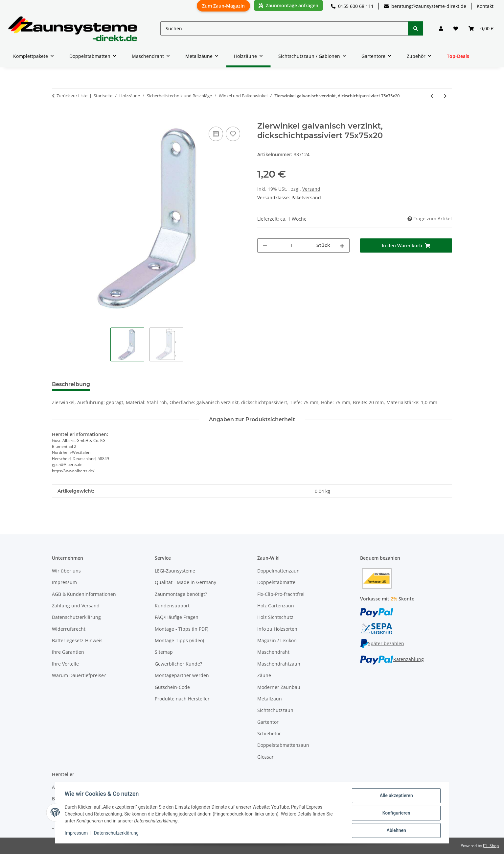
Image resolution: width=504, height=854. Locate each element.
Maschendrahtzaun (279, 664)
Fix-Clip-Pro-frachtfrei (281, 594)
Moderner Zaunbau (279, 687)
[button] (441, 28)
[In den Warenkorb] (57, 118)
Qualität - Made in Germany (185, 582)
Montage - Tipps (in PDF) (182, 629)
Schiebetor (269, 733)
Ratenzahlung (392, 659)
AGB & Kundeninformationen (84, 594)
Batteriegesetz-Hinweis (77, 640)
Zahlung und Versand (76, 606)
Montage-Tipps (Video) (179, 640)
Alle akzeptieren (395, 796)
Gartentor (268, 722)
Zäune (264, 675)
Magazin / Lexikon (277, 640)
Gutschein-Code (172, 687)
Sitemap (164, 652)
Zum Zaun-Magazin (223, 6)
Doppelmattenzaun (278, 571)
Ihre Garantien (68, 652)
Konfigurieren (395, 814)
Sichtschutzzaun (275, 710)
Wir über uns (66, 571)
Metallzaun (270, 699)
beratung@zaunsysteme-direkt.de (425, 6)
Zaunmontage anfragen (288, 5)
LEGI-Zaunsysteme (175, 571)
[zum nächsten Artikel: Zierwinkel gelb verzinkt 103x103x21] (445, 96)
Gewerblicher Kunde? (178, 664)
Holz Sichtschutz (275, 617)
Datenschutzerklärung (117, 834)
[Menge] (292, 245)
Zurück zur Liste (72, 96)
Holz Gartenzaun (276, 606)
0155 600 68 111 (352, 6)
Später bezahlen (382, 643)
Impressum (77, 834)
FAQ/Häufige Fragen (177, 617)
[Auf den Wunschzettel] (233, 134)
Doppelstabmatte (276, 582)
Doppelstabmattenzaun (283, 745)
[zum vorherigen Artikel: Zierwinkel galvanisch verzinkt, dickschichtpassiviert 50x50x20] (432, 96)
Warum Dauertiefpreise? (79, 675)
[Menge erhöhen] (342, 245)
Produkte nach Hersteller (182, 699)
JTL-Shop (491, 846)
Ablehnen (395, 831)
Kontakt (485, 6)
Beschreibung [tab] (71, 384)
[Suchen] (284, 28)
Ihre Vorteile (65, 664)
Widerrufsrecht (69, 629)
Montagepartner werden (182, 675)
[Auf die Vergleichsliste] (216, 134)
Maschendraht (273, 652)
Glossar (265, 757)
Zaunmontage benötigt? (181, 594)
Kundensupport (172, 606)
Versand (311, 189)
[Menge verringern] (265, 245)
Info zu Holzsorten (277, 629)
